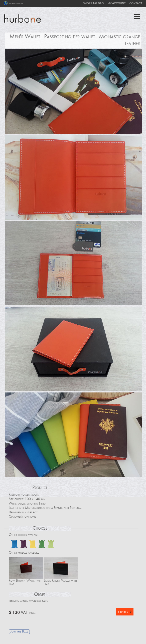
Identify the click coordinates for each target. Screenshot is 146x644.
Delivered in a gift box (23, 513)
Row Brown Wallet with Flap (26, 571)
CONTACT (136, 3)
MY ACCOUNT (116, 3)
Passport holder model (24, 495)
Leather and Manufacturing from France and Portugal (45, 508)
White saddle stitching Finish (28, 504)
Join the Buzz (19, 632)
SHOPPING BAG (93, 3)
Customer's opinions (22, 517)
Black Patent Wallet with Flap (61, 571)
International (14, 4)
